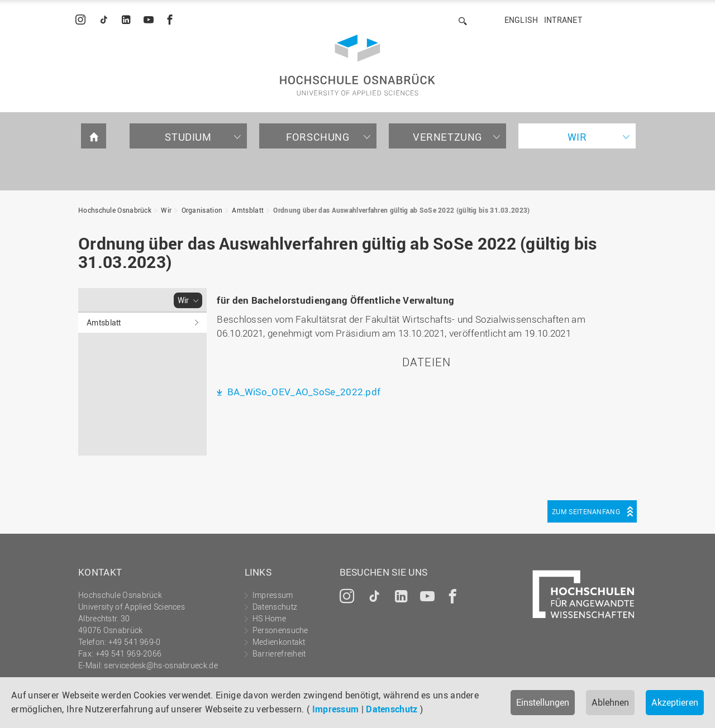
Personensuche (280, 630)
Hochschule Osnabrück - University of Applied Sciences (357, 65)
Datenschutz (392, 709)
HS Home (269, 618)
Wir (577, 137)
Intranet (563, 20)
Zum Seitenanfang (586, 511)
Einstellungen (543, 702)
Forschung (318, 137)
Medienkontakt (279, 642)
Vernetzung (447, 137)
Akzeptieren (675, 702)
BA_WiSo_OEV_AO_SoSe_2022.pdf (303, 392)
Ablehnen (610, 702)
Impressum (336, 709)
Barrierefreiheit (279, 653)
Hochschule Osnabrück (115, 210)
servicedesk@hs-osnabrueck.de (161, 665)
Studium (188, 137)
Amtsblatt (248, 210)
